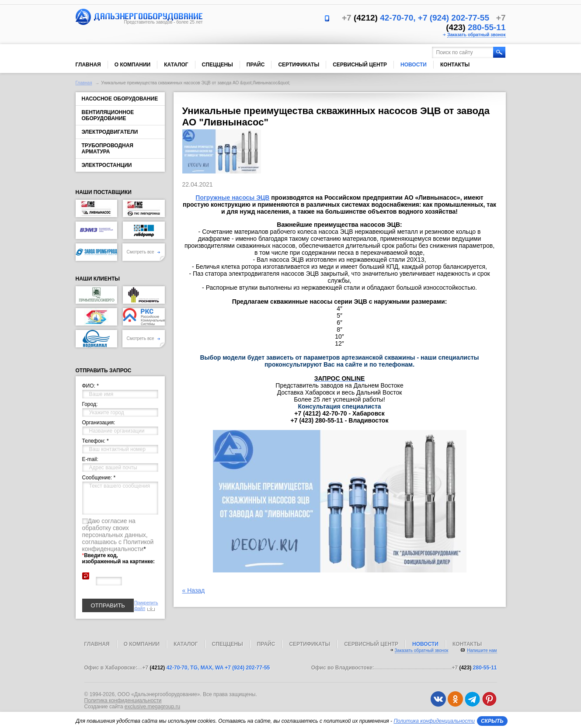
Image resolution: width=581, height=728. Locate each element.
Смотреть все (144, 252)
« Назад (194, 590)
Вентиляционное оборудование (108, 115)
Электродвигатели (110, 132)
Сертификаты (299, 65)
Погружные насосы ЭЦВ (232, 198)
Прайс (256, 65)
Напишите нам (482, 650)
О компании (133, 65)
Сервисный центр (360, 65)
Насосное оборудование (120, 99)
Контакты (455, 65)
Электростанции (107, 165)
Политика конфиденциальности (123, 700)
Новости (414, 65)
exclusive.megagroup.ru (152, 707)
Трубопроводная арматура (108, 149)
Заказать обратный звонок (476, 35)
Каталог (176, 65)
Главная (88, 65)
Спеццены (217, 65)
